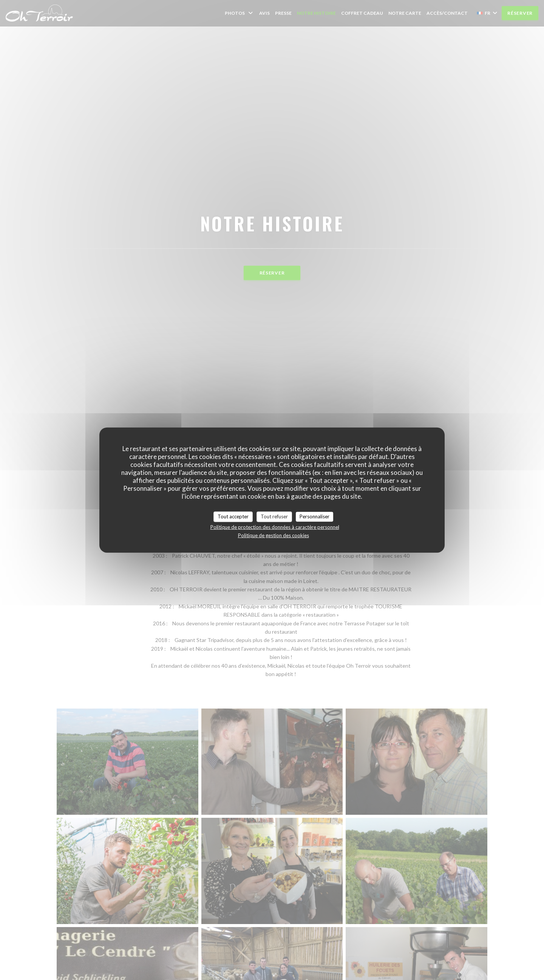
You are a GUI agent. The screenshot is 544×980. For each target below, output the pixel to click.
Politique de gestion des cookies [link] (274, 535)
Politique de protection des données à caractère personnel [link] (275, 527)
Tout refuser (274, 516)
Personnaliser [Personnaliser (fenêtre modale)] (314, 516)
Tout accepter (233, 516)
